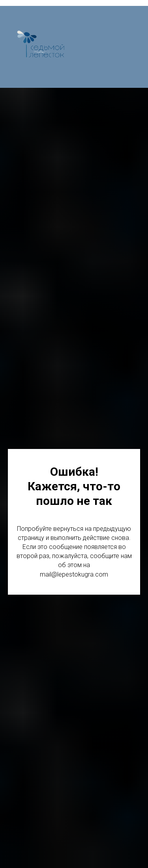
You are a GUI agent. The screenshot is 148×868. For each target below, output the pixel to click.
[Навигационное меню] (135, 47)
